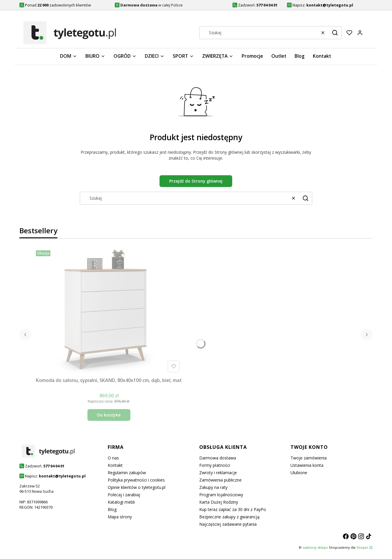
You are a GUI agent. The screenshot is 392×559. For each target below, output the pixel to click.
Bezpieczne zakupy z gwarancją (229, 517)
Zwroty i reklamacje (218, 473)
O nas (113, 458)
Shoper (362, 547)
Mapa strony (120, 517)
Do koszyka (109, 415)
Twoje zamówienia (309, 458)
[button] (335, 33)
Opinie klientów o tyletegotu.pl (137, 487)
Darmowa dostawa (218, 458)
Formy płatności (215, 465)
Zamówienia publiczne (220, 480)
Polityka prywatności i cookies (136, 480)
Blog (112, 509)
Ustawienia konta (307, 465)
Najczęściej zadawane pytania (228, 524)
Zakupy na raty (213, 487)
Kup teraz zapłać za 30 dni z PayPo (233, 509)
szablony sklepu (315, 547)
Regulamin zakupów (127, 473)
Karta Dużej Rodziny (219, 502)
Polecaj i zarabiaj (124, 495)
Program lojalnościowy (221, 495)
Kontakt (115, 465)
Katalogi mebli (121, 502)
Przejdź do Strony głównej (196, 181)
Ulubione (299, 473)
